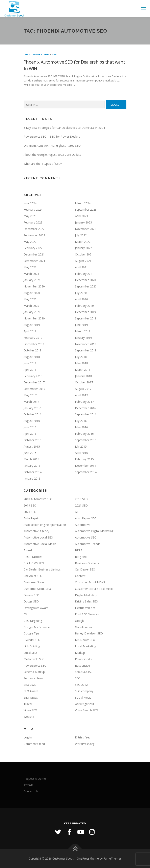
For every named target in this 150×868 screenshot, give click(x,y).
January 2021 (32, 280)
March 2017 (31, 402)
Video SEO (30, 710)
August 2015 (32, 446)
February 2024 (33, 210)
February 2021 (84, 274)
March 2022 (83, 242)
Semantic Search (34, 678)
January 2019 (83, 338)
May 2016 (81, 427)
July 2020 (81, 293)
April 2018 (30, 370)
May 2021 (30, 267)
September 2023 (86, 210)
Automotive (83, 525)
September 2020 (86, 286)
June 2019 (81, 325)
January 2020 (32, 312)
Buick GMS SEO (34, 563)
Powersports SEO (35, 666)
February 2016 (84, 434)
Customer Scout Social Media (94, 589)
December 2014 (85, 466)
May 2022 (30, 242)
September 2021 (34, 261)
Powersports (83, 659)
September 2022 (34, 235)
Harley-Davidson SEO (89, 633)
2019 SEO (30, 505)
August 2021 (83, 261)
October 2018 (33, 350)
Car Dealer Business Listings (42, 569)
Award (28, 550)
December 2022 (34, 229)
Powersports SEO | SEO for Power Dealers (52, 136)
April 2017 (81, 395)
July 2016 (81, 421)
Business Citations (87, 563)
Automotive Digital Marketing (94, 531)
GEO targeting (33, 621)
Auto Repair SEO (86, 518)
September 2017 (34, 389)
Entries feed (83, 737)
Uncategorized (84, 704)
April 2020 (81, 299)
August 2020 (32, 293)
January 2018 (83, 376)
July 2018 (81, 357)
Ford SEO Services (87, 614)
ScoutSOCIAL (84, 672)
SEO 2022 (81, 685)
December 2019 (85, 312)
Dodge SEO (31, 601)
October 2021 (84, 254)
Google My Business (37, 627)
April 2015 (81, 453)
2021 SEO (81, 505)
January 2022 (83, 248)
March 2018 (83, 370)
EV (25, 614)
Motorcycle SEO (34, 659)
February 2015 (84, 459)
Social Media (83, 698)
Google (80, 621)
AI (76, 512)
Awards (28, 785)
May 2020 (30, 299)
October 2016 (33, 414)
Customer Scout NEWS (90, 582)
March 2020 (31, 306)
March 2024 (83, 203)
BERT (79, 550)
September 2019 (86, 318)
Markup (80, 653)
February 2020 (84, 306)
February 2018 (33, 376)
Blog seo (81, 557)
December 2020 (85, 280)
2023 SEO (30, 512)
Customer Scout (34, 582)
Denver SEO (31, 595)
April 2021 (81, 267)
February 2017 (84, 402)
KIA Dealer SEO (85, 640)
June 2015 (30, 453)
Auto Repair (31, 518)
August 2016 (32, 421)
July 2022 (81, 235)
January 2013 (32, 478)
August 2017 (83, 389)
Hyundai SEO (32, 640)
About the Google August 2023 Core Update (52, 155)
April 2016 (30, 434)
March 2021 (31, 274)
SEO (55, 54)
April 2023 (81, 216)
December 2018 (34, 344)
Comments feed (34, 744)
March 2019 (83, 331)
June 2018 (30, 363)
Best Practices (33, 557)
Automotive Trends (88, 544)
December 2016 (85, 408)
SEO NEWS (31, 698)
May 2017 (30, 395)
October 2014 (33, 472)
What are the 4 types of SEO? (43, 164)
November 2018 (86, 344)
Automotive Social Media (40, 544)
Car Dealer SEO (85, 569)
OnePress (83, 858)
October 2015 (33, 440)
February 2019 (33, 338)
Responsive (82, 666)
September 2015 (86, 440)
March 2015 (31, 459)
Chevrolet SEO (33, 576)
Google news (84, 627)
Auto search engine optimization (45, 525)
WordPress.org (85, 744)
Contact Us (31, 791)
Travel (28, 704)
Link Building (32, 646)
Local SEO (30, 653)
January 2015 (32, 466)
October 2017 (84, 382)
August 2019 (32, 325)
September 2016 (86, 414)
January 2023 (83, 222)
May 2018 (81, 363)
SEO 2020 (30, 685)
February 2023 (33, 222)
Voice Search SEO (86, 710)
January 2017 (32, 408)
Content (80, 576)
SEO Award (31, 691)
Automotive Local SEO (38, 537)
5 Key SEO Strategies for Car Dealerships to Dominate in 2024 (64, 128)
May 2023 (30, 216)
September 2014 (86, 472)
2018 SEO (81, 499)
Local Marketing (36, 54)
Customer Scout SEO (37, 589)
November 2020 (34, 286)
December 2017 (34, 382)
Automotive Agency (36, 531)
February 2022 (33, 248)
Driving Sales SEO (86, 601)
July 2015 (81, 446)
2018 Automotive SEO (38, 499)
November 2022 (86, 229)
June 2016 (30, 427)
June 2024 (30, 203)
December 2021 (34, 254)
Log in (28, 737)
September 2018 (86, 350)
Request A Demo (35, 779)
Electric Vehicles (85, 608)
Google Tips (31, 633)
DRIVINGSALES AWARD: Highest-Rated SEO (52, 146)
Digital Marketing (86, 595)
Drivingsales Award (36, 608)
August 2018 (32, 357)
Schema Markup (34, 672)
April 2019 (30, 331)
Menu (143, 8)
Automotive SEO (86, 537)
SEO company (84, 691)
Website (29, 717)
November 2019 (34, 318)
